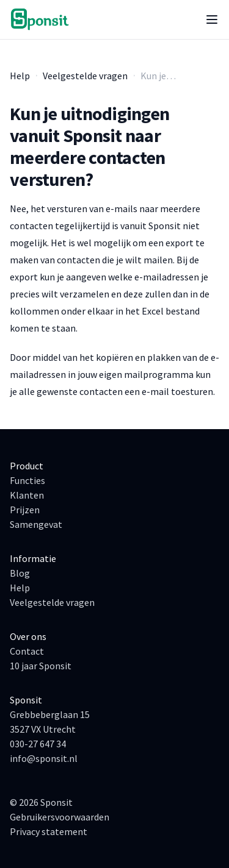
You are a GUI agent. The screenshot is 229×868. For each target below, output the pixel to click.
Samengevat (36, 524)
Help (20, 76)
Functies (27, 480)
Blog (20, 573)
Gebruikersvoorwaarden (60, 817)
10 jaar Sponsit (41, 666)
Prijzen (25, 510)
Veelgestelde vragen (85, 76)
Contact (27, 651)
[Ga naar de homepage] (40, 20)
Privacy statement (49, 831)
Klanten (27, 495)
